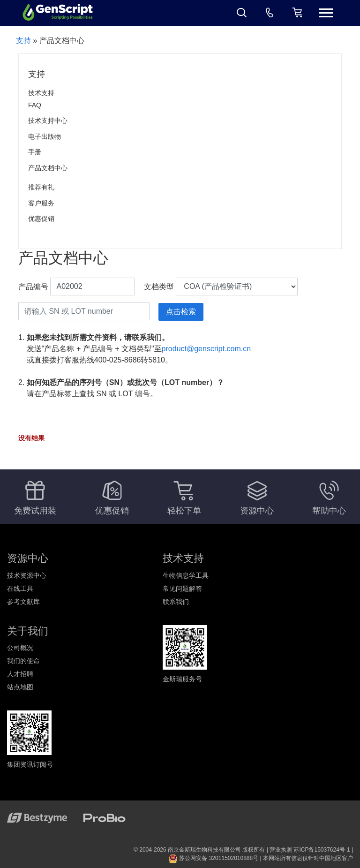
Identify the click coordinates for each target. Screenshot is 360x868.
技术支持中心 (48, 121)
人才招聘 (20, 674)
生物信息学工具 (186, 575)
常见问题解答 (182, 589)
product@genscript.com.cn (206, 349)
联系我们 (176, 602)
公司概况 (20, 648)
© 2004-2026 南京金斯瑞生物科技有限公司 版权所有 (199, 850)
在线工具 (20, 589)
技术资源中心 (27, 575)
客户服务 (41, 203)
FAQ (35, 105)
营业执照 (281, 850)
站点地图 (20, 687)
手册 (35, 152)
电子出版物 (45, 136)
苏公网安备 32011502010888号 (213, 858)
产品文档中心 (48, 168)
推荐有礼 (41, 187)
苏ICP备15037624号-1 (322, 850)
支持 (23, 41)
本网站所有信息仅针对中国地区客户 (308, 858)
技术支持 (41, 93)
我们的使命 (23, 661)
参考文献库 (23, 602)
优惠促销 (41, 219)
